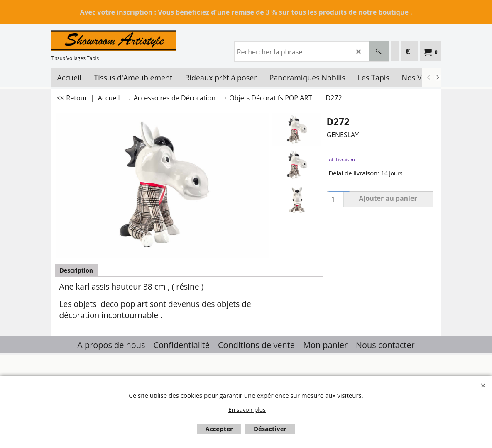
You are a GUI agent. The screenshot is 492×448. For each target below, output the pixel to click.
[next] (438, 78)
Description (77, 270)
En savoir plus (247, 410)
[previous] (429, 78)
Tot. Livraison (341, 159)
